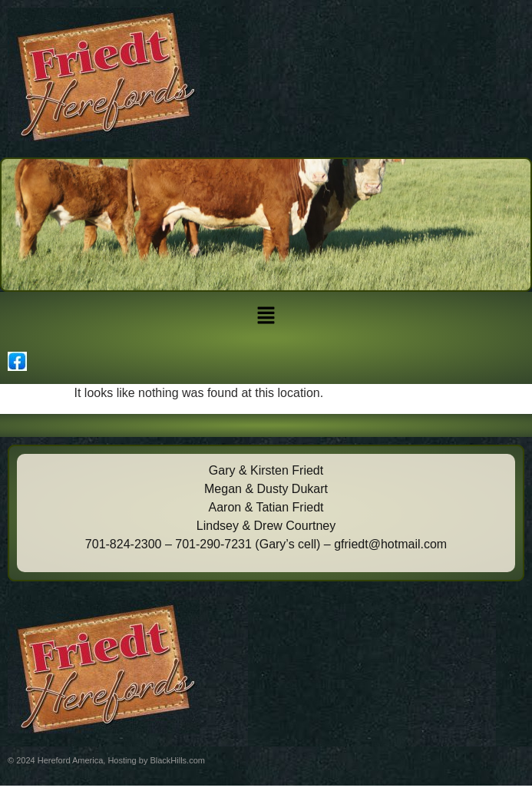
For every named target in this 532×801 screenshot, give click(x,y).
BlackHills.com (177, 760)
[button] (266, 316)
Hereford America (71, 760)
